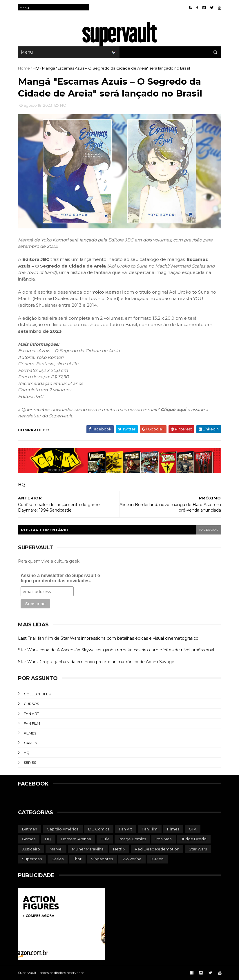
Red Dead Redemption (157, 849)
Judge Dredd (194, 839)
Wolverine (132, 859)
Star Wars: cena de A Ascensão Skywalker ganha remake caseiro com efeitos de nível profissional (116, 650)
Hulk (105, 839)
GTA (193, 829)
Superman (32, 859)
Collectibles (37, 694)
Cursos (31, 704)
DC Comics (99, 829)
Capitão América (63, 829)
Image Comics (132, 839)
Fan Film (32, 723)
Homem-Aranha (76, 839)
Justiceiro (31, 849)
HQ (36, 68)
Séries (30, 762)
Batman (30, 829)
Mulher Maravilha (88, 849)
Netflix (119, 849)
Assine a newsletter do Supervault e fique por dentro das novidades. (60, 578)
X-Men (157, 859)
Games (30, 743)
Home (24, 68)
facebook (209, 530)
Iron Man (164, 839)
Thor (77, 859)
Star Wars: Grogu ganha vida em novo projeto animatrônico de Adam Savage (96, 662)
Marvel (56, 849)
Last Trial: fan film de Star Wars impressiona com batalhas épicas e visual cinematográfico (108, 638)
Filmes (30, 733)
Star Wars (198, 849)
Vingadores (102, 859)
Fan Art (31, 713)
